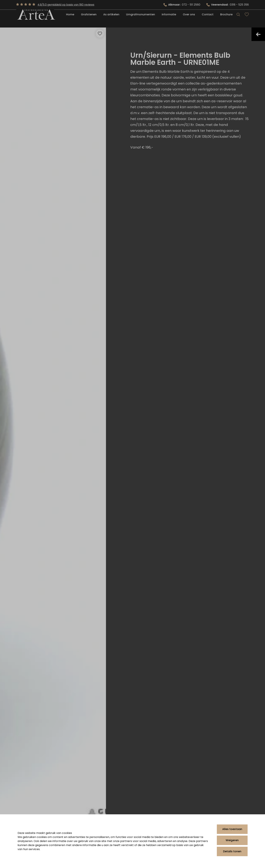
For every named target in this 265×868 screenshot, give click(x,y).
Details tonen (232, 851)
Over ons (189, 19)
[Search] (238, 19)
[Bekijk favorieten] (247, 19)
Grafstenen (89, 19)
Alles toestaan (232, 829)
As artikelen (111, 19)
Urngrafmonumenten (141, 19)
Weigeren (232, 840)
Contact (208, 19)
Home (70, 19)
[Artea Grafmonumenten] (35, 19)
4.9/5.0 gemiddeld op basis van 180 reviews (66, 5)
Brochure (226, 19)
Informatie (169, 19)
